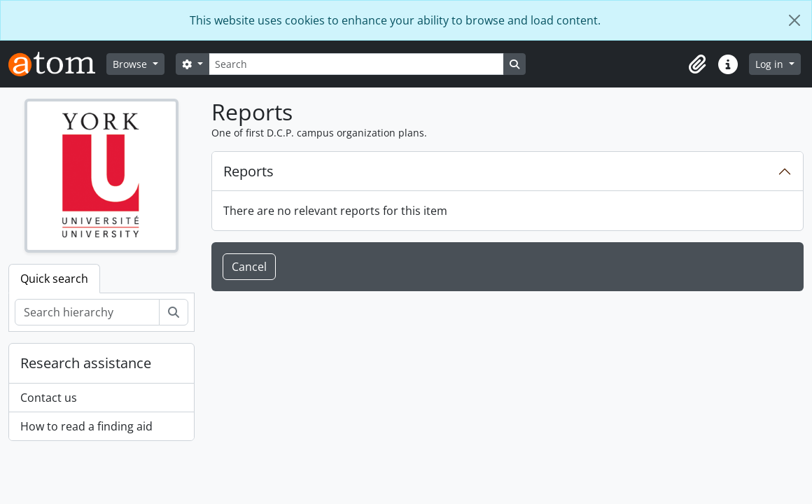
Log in (771, 64)
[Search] (356, 64)
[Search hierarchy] (87, 312)
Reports (248, 171)
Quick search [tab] (54, 279)
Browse (131, 64)
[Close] (794, 20)
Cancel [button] (249, 267)
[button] (697, 64)
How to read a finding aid (86, 426)
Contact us (49, 398)
